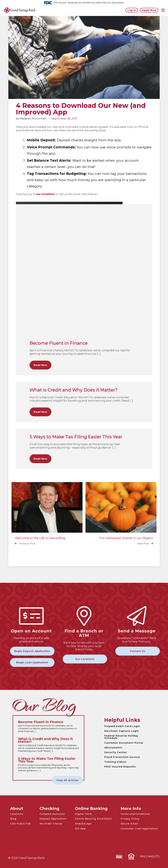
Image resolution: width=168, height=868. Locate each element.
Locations (17, 814)
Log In (132, 10)
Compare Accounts (52, 814)
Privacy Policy (130, 819)
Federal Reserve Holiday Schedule (121, 737)
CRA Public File (21, 824)
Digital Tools (83, 814)
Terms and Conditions (135, 814)
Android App (83, 824)
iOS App (80, 829)
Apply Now (149, 10)
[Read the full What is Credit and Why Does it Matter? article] (48, 745)
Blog (13, 819)
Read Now (40, 365)
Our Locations (85, 659)
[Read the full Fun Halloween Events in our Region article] (121, 516)
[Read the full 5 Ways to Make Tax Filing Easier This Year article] (48, 765)
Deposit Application (53, 819)
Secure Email (129, 824)
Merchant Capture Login (122, 731)
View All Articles (68, 780)
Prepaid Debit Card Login (122, 726)
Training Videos (115, 762)
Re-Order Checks (51, 824)
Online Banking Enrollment (93, 819)
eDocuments (113, 748)
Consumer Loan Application (139, 829)
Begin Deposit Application (32, 651)
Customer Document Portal (124, 743)
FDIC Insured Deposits (120, 767)
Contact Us (138, 651)
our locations (45, 194)
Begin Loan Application (32, 662)
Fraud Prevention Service (122, 757)
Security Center (116, 752)
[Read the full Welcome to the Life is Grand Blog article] (47, 516)
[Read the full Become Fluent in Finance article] (48, 727)
